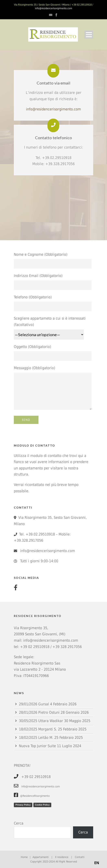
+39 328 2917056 (67, 647)
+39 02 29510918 (35, 647)
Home (24, 857)
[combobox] (97, 863)
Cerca (19, 823)
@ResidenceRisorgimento (32, 796)
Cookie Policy (42, 805)
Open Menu (89, 35)
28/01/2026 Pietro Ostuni (39, 712)
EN (97, 863)
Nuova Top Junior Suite (37, 746)
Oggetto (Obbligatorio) (53, 353)
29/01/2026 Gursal (34, 704)
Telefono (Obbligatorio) (53, 303)
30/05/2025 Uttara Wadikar (41, 721)
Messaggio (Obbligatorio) (53, 389)
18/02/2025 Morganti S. (38, 729)
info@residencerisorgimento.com (54, 8)
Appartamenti (41, 857)
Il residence (62, 857)
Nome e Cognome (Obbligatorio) (53, 261)
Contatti (80, 857)
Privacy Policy (23, 805)
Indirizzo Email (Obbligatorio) (53, 282)
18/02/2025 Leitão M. (36, 737)
